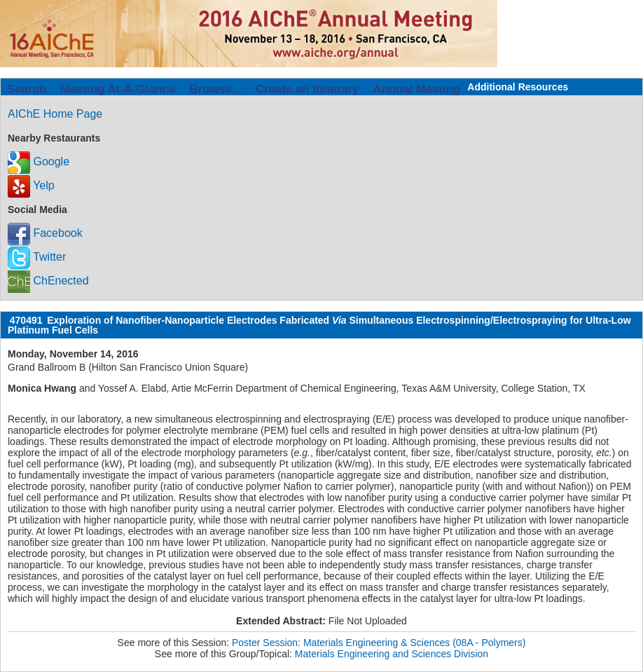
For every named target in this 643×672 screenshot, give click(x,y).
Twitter (37, 257)
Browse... (215, 89)
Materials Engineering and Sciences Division (392, 654)
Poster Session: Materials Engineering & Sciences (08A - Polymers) (379, 643)
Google (39, 162)
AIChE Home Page (55, 114)
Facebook (45, 233)
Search (27, 89)
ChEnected (48, 281)
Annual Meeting (416, 89)
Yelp (31, 185)
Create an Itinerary (307, 89)
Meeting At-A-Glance (118, 89)
